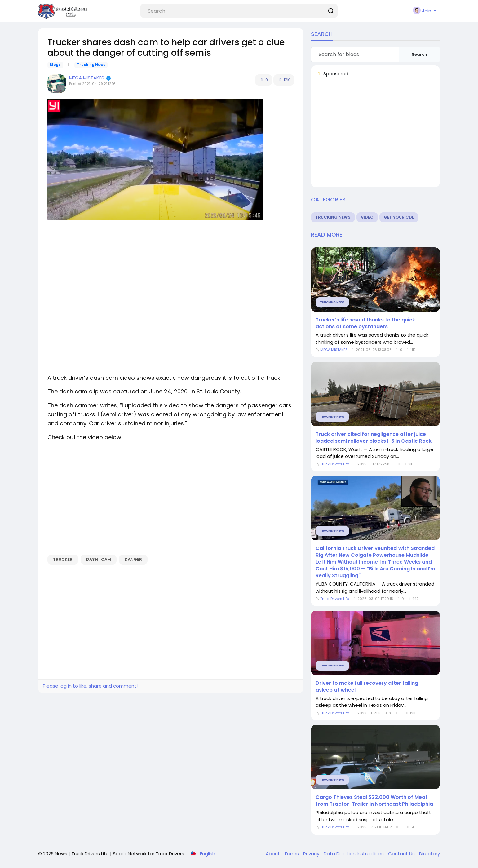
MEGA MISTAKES (87, 78)
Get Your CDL (399, 217)
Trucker (63, 559)
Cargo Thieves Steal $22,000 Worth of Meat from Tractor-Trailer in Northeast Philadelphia (374, 801)
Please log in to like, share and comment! (90, 686)
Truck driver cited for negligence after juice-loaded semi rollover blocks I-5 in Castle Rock (374, 438)
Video (367, 217)
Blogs (55, 65)
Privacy (312, 854)
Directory (429, 854)
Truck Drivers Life (335, 464)
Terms (292, 854)
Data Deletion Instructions (354, 854)
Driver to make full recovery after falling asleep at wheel (367, 687)
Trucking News (91, 65)
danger (133, 559)
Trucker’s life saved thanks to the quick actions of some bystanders (365, 323)
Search (419, 54)
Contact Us (402, 854)
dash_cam (99, 559)
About (273, 854)
